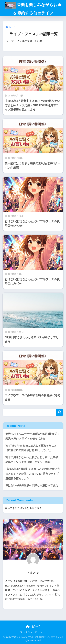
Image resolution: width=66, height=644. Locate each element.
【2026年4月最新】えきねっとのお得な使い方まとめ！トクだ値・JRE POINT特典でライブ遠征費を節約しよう (33, 474)
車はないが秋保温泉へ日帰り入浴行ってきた (32, 486)
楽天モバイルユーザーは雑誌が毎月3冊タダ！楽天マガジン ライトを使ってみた (32, 437)
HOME (33, 627)
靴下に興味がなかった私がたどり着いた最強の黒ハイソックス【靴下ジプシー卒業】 (32, 460)
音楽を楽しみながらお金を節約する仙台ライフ (33, 8)
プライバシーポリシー (33, 632)
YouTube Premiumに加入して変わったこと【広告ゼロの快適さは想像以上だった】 (31, 448)
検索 (60, 413)
